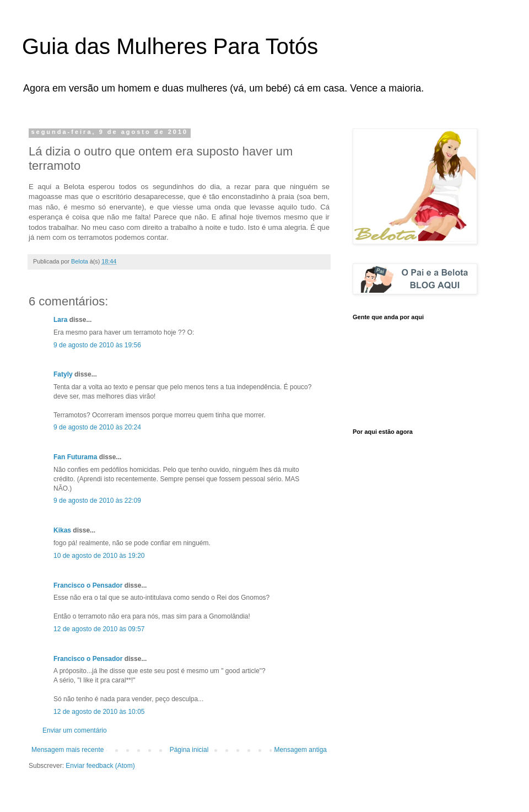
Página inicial (189, 750)
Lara (60, 320)
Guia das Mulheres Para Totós (170, 46)
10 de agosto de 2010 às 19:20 (99, 556)
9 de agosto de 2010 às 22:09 (97, 501)
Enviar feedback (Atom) (100, 766)
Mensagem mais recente (68, 750)
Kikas (62, 530)
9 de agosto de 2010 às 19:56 (97, 345)
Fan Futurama (75, 457)
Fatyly (63, 374)
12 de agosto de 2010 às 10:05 (99, 712)
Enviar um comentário (75, 730)
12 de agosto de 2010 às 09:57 (99, 629)
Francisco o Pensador (88, 585)
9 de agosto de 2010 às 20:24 (97, 427)
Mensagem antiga (301, 750)
